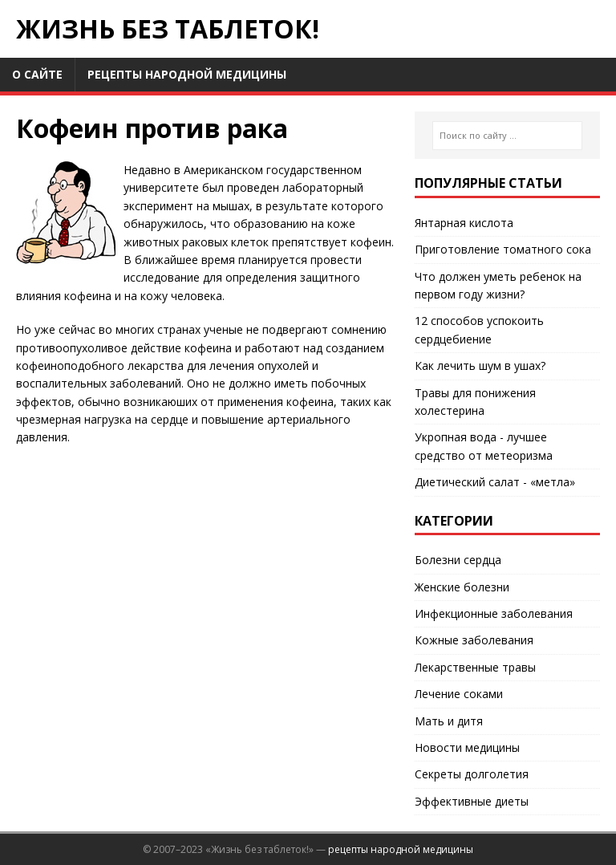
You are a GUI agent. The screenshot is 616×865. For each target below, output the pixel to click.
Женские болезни (462, 587)
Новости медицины (467, 747)
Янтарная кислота (464, 223)
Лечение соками (459, 694)
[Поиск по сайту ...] (507, 136)
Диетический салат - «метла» (495, 482)
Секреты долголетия (472, 774)
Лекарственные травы (475, 667)
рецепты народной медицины (401, 849)
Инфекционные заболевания (494, 613)
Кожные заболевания (474, 640)
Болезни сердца (458, 560)
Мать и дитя (449, 721)
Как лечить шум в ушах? (480, 365)
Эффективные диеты (472, 801)
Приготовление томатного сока (503, 249)
